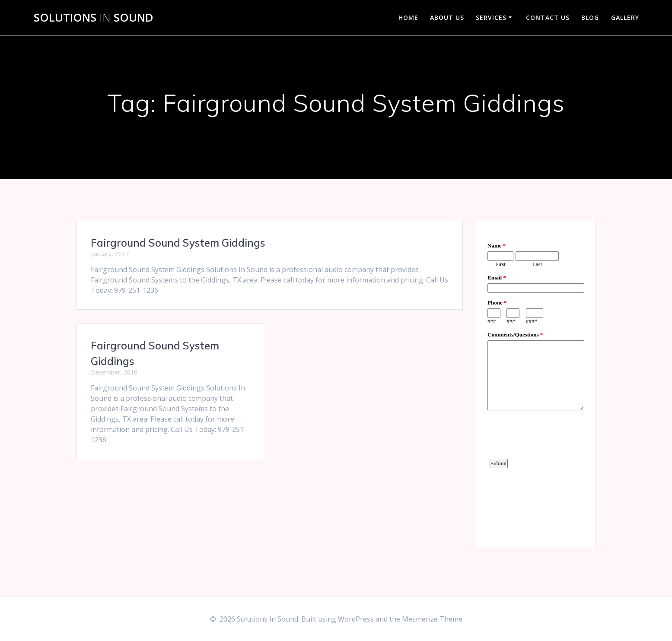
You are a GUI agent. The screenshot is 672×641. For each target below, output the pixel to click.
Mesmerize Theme (432, 619)
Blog (590, 17)
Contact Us (548, 17)
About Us (447, 17)
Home (408, 17)
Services (491, 17)
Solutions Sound (94, 18)
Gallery (625, 17)
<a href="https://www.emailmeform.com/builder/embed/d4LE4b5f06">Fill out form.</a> (536, 383)
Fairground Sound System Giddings (178, 243)
